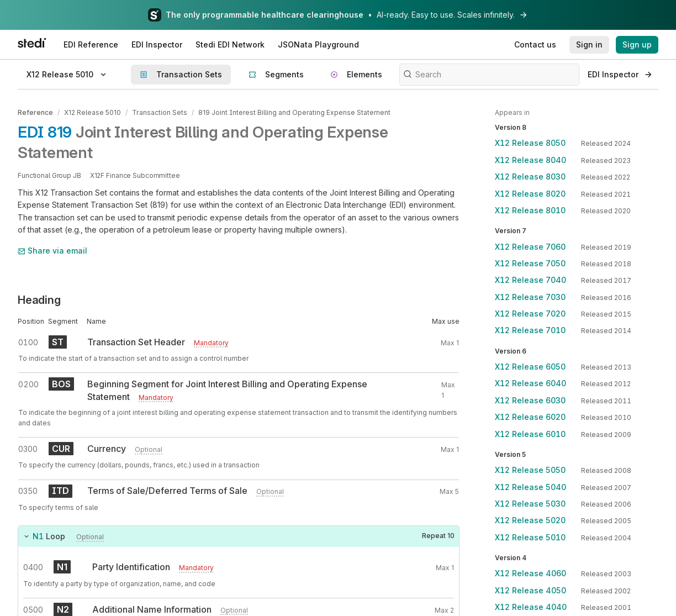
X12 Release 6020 (530, 417)
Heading (39, 300)
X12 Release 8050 (530, 143)
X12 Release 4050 (530, 590)
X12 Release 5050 (530, 470)
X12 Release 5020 (530, 520)
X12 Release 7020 (530, 314)
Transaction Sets (159, 112)
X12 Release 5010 (93, 112)
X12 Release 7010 (530, 330)
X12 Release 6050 (530, 367)
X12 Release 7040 (530, 280)
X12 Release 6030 (530, 400)
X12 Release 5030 (530, 504)
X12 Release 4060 (530, 573)
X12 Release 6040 (530, 383)
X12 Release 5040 (530, 487)
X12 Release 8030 (530, 177)
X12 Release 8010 (530, 210)
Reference (35, 112)
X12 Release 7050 (530, 263)
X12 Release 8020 (530, 194)
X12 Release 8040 (530, 160)
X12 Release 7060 (530, 247)
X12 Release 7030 (530, 297)
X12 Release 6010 (530, 434)
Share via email (52, 251)
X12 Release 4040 (531, 607)
